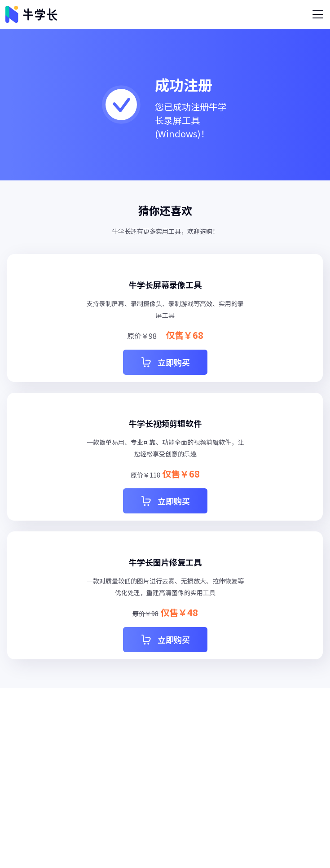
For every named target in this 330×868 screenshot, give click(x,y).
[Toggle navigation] (318, 14)
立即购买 (165, 362)
